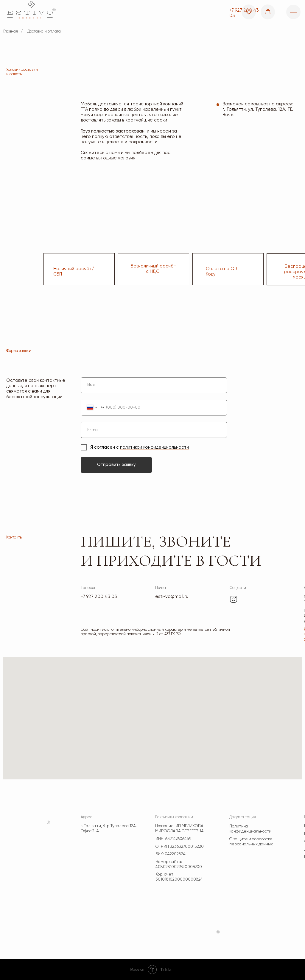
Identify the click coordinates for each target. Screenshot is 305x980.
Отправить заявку (116, 465)
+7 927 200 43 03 (99, 597)
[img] (234, 599)
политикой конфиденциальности (154, 447)
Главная (11, 31)
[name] (154, 385)
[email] (154, 430)
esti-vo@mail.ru (172, 597)
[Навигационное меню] (293, 12)
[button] (249, 12)
